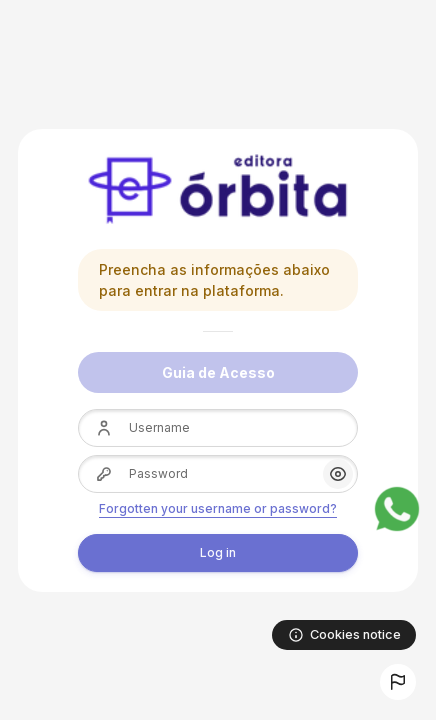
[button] (398, 682)
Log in (218, 552)
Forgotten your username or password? (218, 508)
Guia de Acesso (218, 372)
